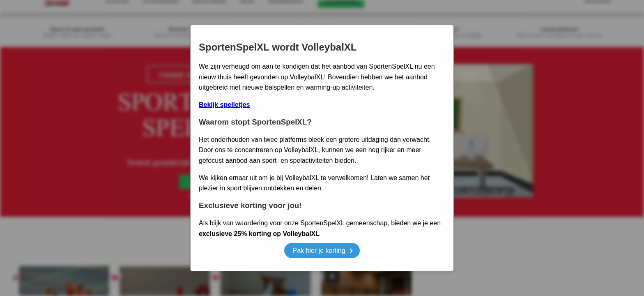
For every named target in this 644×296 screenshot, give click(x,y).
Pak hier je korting (322, 252)
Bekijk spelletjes (224, 105)
